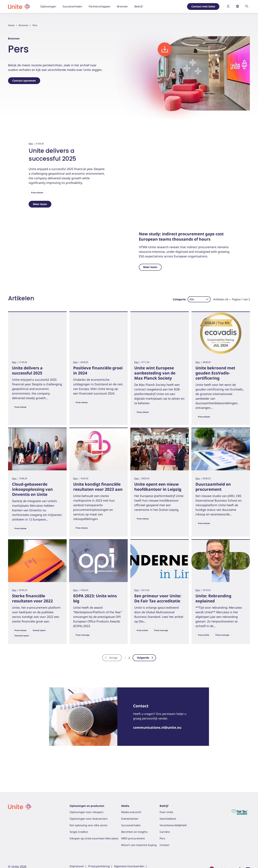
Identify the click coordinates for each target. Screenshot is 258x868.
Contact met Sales (203, 6)
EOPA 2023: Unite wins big (95, 619)
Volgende (145, 679)
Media (125, 806)
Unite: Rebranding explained (213, 619)
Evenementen (130, 819)
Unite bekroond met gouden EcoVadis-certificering (215, 394)
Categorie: (180, 320)
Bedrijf (164, 806)
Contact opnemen (24, 81)
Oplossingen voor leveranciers (89, 819)
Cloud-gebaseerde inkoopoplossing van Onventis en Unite (32, 510)
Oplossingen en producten (87, 806)
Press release (37, 192)
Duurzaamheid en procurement (213, 508)
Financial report (22, 657)
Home (11, 25)
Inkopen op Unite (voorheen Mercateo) (94, 838)
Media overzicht (131, 812)
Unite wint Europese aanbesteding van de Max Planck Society (155, 394)
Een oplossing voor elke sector (89, 825)
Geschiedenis (168, 819)
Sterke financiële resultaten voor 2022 (32, 619)
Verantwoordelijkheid (173, 825)
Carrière (165, 832)
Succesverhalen (131, 825)
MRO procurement (133, 838)
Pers (31, 144)
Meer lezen (40, 204)
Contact (164, 845)
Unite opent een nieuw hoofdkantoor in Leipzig (158, 508)
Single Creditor (79, 832)
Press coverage (83, 656)
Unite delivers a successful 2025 (52, 155)
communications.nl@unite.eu (157, 749)
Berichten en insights (134, 832)
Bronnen (24, 25)
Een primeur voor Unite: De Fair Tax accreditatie (158, 619)
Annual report (39, 651)
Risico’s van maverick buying (139, 845)
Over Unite (166, 812)
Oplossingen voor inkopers (87, 812)
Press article (142, 651)
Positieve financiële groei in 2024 (98, 391)
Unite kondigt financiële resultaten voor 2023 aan (98, 508)
